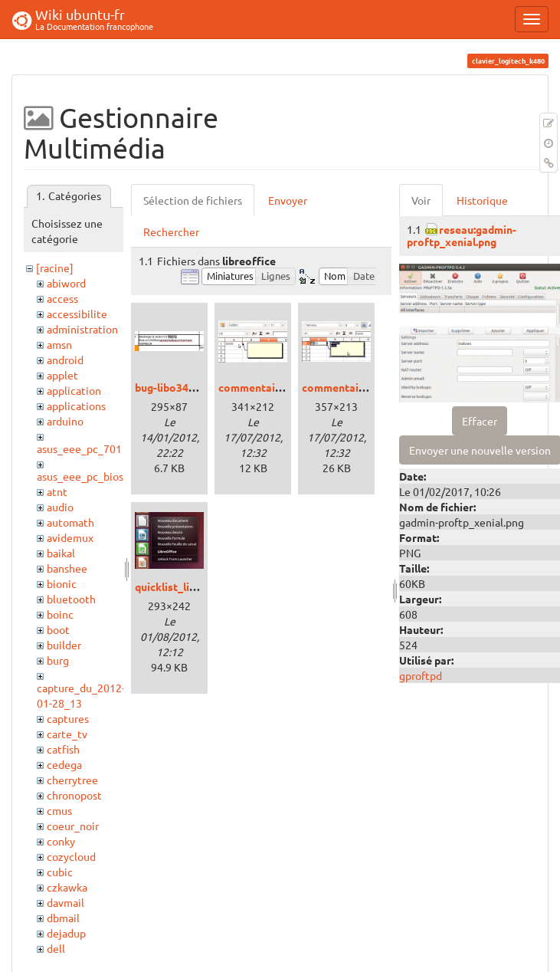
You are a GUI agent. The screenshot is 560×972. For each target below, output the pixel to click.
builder (64, 645)
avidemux (70, 537)
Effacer (480, 421)
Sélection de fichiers (193, 200)
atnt (57, 491)
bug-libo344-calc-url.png (196, 387)
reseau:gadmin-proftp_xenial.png (462, 235)
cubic (60, 872)
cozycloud (71, 856)
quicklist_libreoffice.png (196, 586)
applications (76, 406)
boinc (60, 614)
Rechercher (171, 232)
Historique (482, 200)
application (74, 390)
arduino (65, 421)
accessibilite (77, 314)
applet (62, 375)
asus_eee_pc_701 (79, 448)
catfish (63, 749)
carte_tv (67, 734)
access (62, 298)
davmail (65, 902)
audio (60, 507)
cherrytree (72, 780)
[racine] (55, 268)
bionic (62, 583)
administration (82, 329)
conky (61, 841)
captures (68, 718)
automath (70, 522)
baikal (61, 553)
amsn (59, 344)
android (65, 360)
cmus (59, 810)
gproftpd (421, 675)
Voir (421, 200)
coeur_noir (73, 826)
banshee (67, 568)
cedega (64, 764)
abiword (66, 283)
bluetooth (71, 599)
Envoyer (288, 200)
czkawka (67, 887)
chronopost (74, 795)
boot (58, 629)
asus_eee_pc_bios (80, 476)
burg (58, 660)
